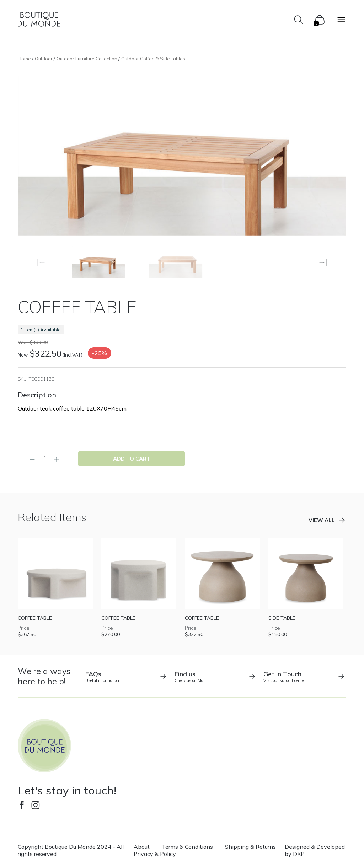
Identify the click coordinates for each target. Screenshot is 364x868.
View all (322, 520)
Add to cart (132, 459)
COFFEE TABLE (35, 618)
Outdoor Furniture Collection (87, 59)
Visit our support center (304, 676)
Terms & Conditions (187, 847)
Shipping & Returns (250, 847)
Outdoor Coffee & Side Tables (153, 59)
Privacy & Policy (155, 854)
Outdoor (44, 59)
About (142, 847)
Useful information (126, 676)
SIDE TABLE (282, 618)
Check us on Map (216, 676)
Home (24, 59)
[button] (323, 262)
